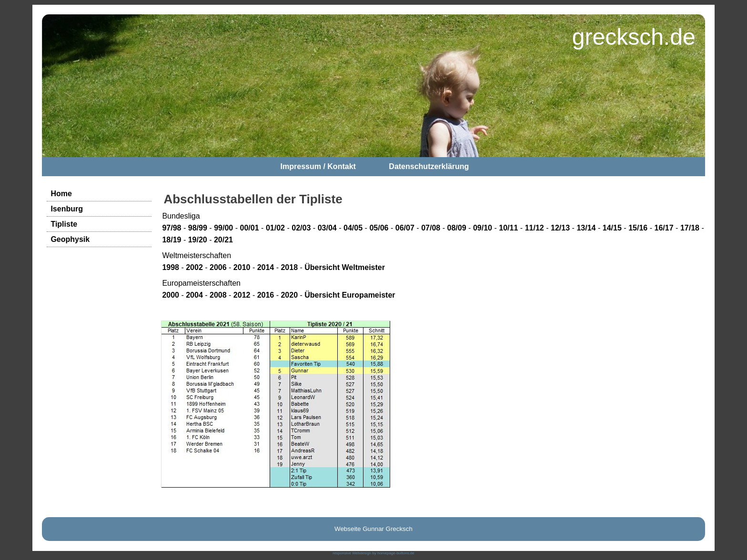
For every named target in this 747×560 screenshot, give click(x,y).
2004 (194, 295)
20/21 (223, 240)
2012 (242, 295)
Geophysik (70, 239)
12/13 (560, 228)
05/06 (379, 228)
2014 (266, 267)
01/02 (275, 228)
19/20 (198, 240)
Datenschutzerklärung (429, 166)
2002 (194, 267)
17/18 (690, 228)
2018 (289, 267)
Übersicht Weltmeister (345, 267)
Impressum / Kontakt (318, 166)
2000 (171, 295)
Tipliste (64, 224)
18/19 (172, 240)
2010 (242, 267)
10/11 (508, 228)
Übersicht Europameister (350, 295)
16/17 (664, 228)
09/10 (483, 228)
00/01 (250, 228)
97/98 (172, 228)
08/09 (457, 228)
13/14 (586, 228)
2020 (289, 295)
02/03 (301, 228)
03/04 (327, 228)
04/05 (353, 228)
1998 (171, 267)
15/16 (638, 228)
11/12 (535, 228)
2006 (218, 267)
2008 (218, 295)
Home (61, 194)
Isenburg (67, 209)
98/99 (198, 228)
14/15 (612, 228)
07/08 (431, 228)
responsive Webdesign (352, 553)
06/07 (405, 228)
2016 (266, 295)
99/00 (223, 228)
